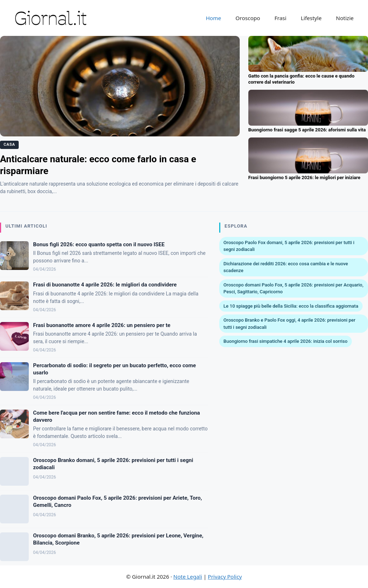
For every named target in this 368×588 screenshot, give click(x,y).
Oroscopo (248, 18)
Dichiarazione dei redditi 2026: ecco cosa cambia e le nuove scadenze (286, 267)
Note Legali (188, 577)
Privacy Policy (225, 577)
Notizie (345, 18)
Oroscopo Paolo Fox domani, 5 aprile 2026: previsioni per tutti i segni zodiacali (289, 246)
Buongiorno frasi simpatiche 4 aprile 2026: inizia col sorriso (286, 341)
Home (214, 18)
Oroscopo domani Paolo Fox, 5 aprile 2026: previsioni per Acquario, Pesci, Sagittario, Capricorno (293, 288)
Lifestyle (311, 18)
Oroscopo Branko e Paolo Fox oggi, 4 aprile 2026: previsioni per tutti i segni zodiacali (289, 324)
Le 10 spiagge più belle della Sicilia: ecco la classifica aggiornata (291, 306)
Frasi (280, 18)
